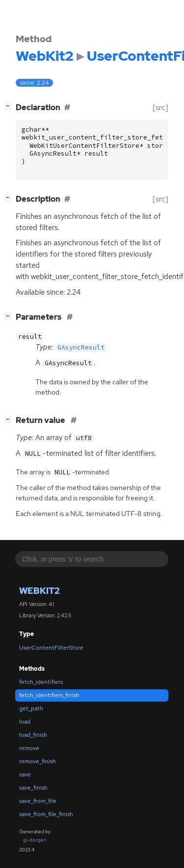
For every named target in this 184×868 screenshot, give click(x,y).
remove (29, 748)
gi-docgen (35, 840)
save (25, 774)
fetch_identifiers (41, 682)
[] (10, 106)
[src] (160, 107)
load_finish (33, 735)
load (25, 722)
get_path (31, 708)
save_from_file (38, 801)
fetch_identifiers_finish (49, 695)
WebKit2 (39, 591)
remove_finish (38, 761)
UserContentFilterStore (51, 648)
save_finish (33, 788)
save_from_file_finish (46, 814)
